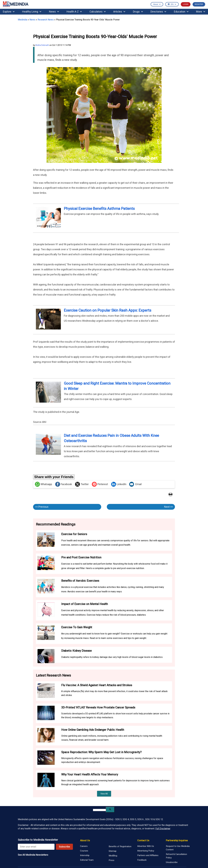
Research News (46, 20)
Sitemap (113, 851)
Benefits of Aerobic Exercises (80, 581)
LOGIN (186, 4)
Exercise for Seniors (74, 534)
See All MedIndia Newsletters (33, 855)
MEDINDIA (16, 4)
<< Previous (42, 507)
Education (181, 12)
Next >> (168, 507)
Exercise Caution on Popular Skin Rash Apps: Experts (108, 310)
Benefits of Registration (120, 846)
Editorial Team (87, 860)
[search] (99, 810)
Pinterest (100, 484)
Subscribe (64, 847)
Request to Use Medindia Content (178, 848)
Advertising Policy (146, 851)
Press (111, 860)
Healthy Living (32, 12)
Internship (85, 855)
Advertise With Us (146, 846)
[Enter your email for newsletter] (36, 847)
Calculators (98, 12)
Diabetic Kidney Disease (76, 651)
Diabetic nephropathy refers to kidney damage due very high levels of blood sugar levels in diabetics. (112, 657)
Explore (9, 12)
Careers (84, 846)
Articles (119, 12)
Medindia (22, 20)
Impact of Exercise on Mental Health (85, 604)
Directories (158, 12)
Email (135, 484)
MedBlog (113, 856)
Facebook (64, 484)
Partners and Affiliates (148, 855)
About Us (85, 840)
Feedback (142, 860)
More (201, 12)
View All (104, 794)
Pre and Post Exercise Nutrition (81, 557)
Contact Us (143, 840)
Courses (84, 851)
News (54, 12)
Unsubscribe (172, 862)
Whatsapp (43, 484)
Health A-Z (74, 12)
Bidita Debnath (42, 45)
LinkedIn (119, 484)
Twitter (82, 484)
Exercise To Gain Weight (77, 627)
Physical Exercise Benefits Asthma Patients (99, 209)
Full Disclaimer (163, 829)
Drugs (138, 12)
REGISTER (199, 4)
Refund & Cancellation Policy (176, 856)
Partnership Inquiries (177, 840)
